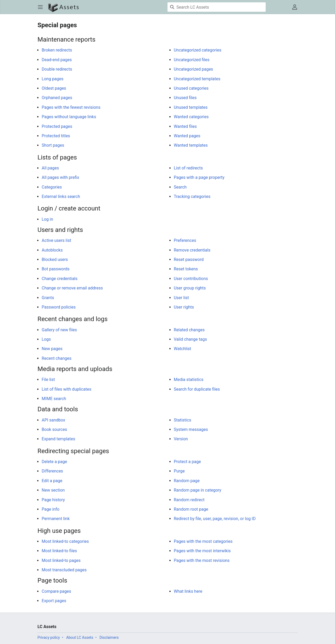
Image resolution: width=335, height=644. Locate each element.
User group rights (190, 288)
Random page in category (197, 490)
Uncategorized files (192, 60)
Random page (187, 481)
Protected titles (56, 136)
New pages (52, 349)
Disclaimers (109, 637)
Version (181, 439)
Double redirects (57, 69)
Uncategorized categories (198, 50)
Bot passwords (55, 269)
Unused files (185, 98)
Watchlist (182, 349)
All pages (50, 168)
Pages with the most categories (203, 541)
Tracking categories (192, 196)
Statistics (183, 420)
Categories (52, 187)
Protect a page (187, 462)
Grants (48, 298)
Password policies (59, 307)
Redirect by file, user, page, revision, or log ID (215, 519)
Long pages (52, 79)
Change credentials (60, 279)
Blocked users (55, 260)
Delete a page (54, 462)
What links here (188, 591)
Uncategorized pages (193, 69)
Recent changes (57, 358)
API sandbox (53, 420)
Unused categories (191, 88)
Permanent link (56, 519)
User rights (184, 307)
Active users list (56, 240)
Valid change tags (190, 339)
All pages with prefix (60, 177)
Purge (179, 471)
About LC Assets (80, 637)
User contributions (191, 279)
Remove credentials (192, 250)
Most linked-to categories (65, 541)
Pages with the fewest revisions (71, 107)
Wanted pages (187, 136)
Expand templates (58, 439)
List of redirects (188, 168)
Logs (46, 339)
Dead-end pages (57, 60)
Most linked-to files (59, 551)
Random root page (191, 509)
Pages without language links (69, 117)
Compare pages (56, 591)
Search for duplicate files (197, 389)
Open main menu (42, 10)
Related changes (189, 330)
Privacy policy (49, 637)
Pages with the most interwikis (202, 551)
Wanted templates (191, 145)
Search (180, 187)
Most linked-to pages (61, 560)
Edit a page (52, 481)
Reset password (189, 260)
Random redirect (189, 500)
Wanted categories (191, 117)
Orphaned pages (57, 98)
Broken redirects (57, 50)
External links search (61, 196)
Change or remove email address (72, 288)
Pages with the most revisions (202, 560)
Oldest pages (54, 88)
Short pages (53, 145)
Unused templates (191, 107)
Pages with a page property (199, 177)
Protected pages (57, 126)
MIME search (54, 399)
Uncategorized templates (197, 79)
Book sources (54, 429)
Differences (52, 471)
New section (53, 490)
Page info (51, 509)
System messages (191, 429)
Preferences (185, 240)
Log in (47, 219)
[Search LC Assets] (217, 7)
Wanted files (185, 126)
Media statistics (189, 380)
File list (48, 380)
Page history (53, 500)
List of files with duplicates (66, 389)
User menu (296, 10)
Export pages (54, 601)
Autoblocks (52, 250)
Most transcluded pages (64, 570)
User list (181, 298)
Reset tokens (186, 269)
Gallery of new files (59, 330)
